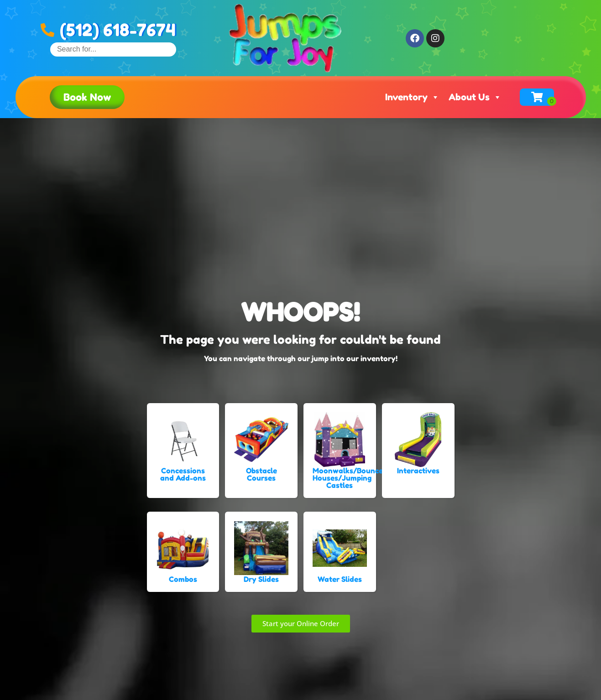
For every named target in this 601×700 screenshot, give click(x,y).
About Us (475, 97)
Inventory (412, 97)
